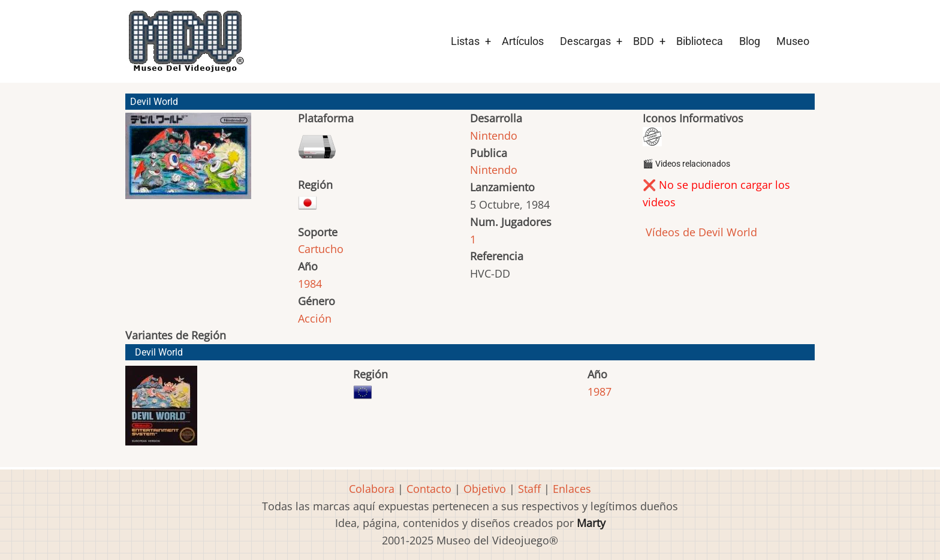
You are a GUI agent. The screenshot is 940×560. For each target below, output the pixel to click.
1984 (310, 284)
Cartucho (321, 249)
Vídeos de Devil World (700, 232)
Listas (465, 41)
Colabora (372, 489)
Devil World (159, 352)
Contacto (429, 489)
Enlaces (572, 489)
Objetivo (485, 489)
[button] (188, 161)
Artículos (523, 41)
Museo (793, 41)
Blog (750, 41)
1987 (599, 392)
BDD (644, 41)
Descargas (585, 41)
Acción (315, 318)
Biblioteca (700, 41)
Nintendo (494, 136)
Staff (529, 489)
